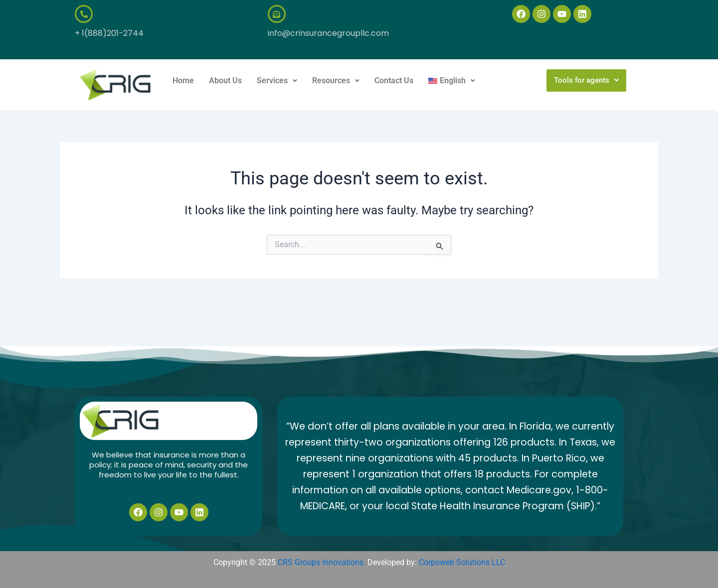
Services (277, 80)
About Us (225, 80)
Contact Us (394, 80)
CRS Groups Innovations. (322, 562)
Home (183, 80)
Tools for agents (586, 80)
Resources (336, 80)
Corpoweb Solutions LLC (462, 562)
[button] (277, 81)
